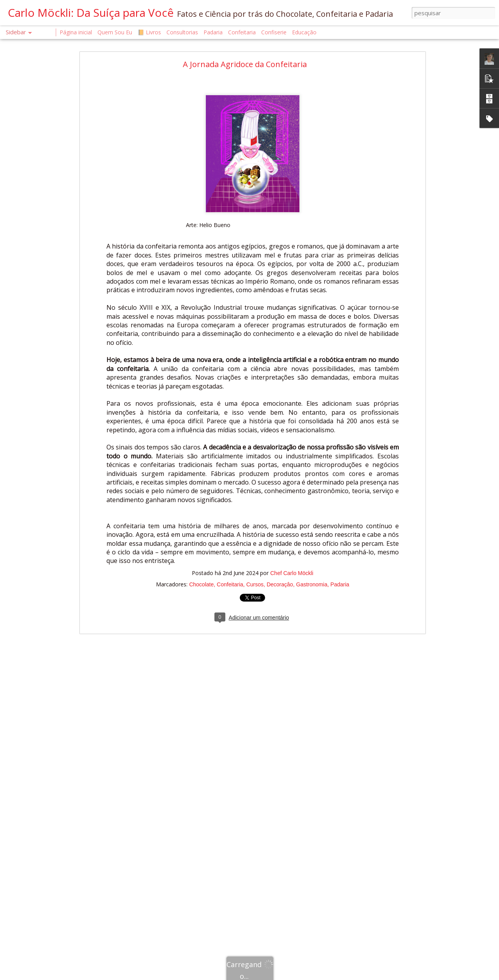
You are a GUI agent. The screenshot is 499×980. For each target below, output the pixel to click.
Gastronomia (312, 584)
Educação (304, 32)
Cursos (255, 584)
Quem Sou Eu (115, 32)
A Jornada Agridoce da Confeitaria (245, 64)
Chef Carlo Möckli (292, 573)
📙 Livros (149, 32)
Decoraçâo (280, 584)
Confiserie (274, 32)
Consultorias (182, 32)
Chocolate (201, 584)
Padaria (340, 584)
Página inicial (76, 32)
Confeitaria (230, 584)
